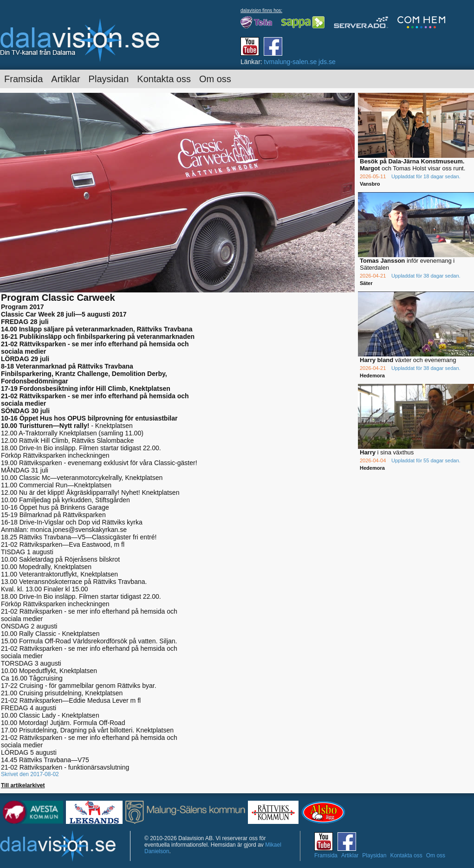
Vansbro (370, 184)
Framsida (23, 79)
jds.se (327, 62)
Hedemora (372, 376)
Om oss (215, 79)
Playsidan (109, 79)
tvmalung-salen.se (291, 62)
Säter (366, 283)
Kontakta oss (164, 79)
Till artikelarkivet (23, 785)
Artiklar (65, 79)
